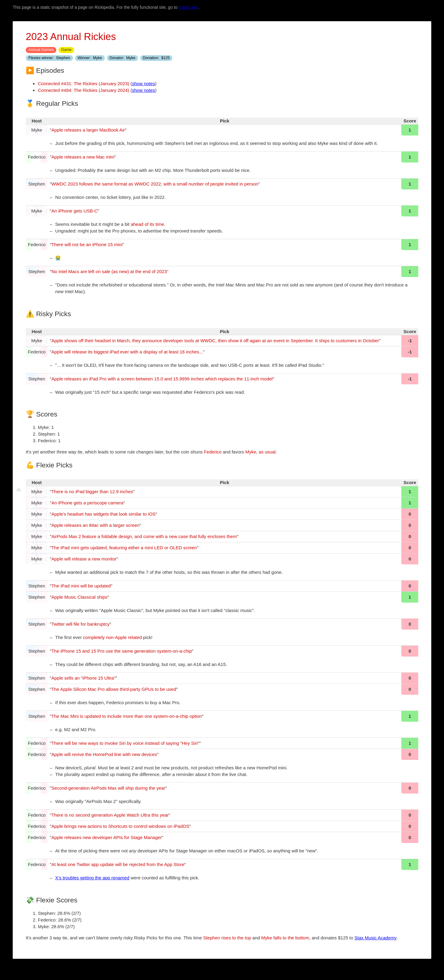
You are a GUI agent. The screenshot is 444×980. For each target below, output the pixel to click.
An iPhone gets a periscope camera (88, 503)
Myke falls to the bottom (285, 938)
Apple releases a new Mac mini (83, 157)
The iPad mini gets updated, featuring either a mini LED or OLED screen (124, 548)
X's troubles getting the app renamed (92, 878)
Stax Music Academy (375, 938)
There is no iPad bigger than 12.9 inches (92, 492)
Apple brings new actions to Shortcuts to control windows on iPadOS (120, 826)
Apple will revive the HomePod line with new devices (104, 754)
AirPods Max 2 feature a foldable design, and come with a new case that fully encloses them (144, 536)
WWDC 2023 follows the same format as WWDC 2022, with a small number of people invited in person (155, 184)
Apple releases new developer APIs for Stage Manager (107, 837)
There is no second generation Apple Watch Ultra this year (110, 815)
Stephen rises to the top (227, 938)
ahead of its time (147, 224)
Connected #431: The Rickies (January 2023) (84, 84)
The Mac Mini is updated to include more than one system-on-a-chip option (127, 716)
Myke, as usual (260, 452)
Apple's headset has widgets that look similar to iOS (104, 514)
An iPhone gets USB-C (75, 211)
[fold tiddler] (19, 490)
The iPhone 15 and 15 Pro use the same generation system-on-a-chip (122, 651)
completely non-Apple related (112, 637)
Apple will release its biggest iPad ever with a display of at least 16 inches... (127, 352)
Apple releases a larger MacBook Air (88, 130)
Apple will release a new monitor (84, 559)
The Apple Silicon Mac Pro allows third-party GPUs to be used (114, 689)
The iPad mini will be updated (81, 586)
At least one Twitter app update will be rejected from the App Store (118, 864)
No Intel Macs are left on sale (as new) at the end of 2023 (109, 271)
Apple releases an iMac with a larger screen (96, 525)
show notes (144, 84)
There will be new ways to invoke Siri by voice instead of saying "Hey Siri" (125, 743)
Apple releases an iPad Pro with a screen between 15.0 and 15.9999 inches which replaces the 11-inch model (162, 379)
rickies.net (188, 7)
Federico (213, 452)
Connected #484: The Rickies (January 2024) (84, 90)
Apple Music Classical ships (80, 597)
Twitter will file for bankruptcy (81, 624)
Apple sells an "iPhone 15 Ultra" (84, 678)
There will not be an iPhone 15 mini (87, 244)
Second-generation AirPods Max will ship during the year (108, 788)
